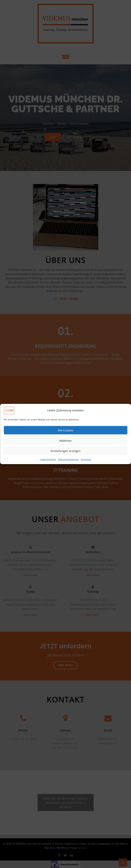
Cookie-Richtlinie (48, 459)
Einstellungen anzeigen (65, 451)
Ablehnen (65, 441)
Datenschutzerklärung (68, 459)
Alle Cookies (65, 430)
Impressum (86, 459)
